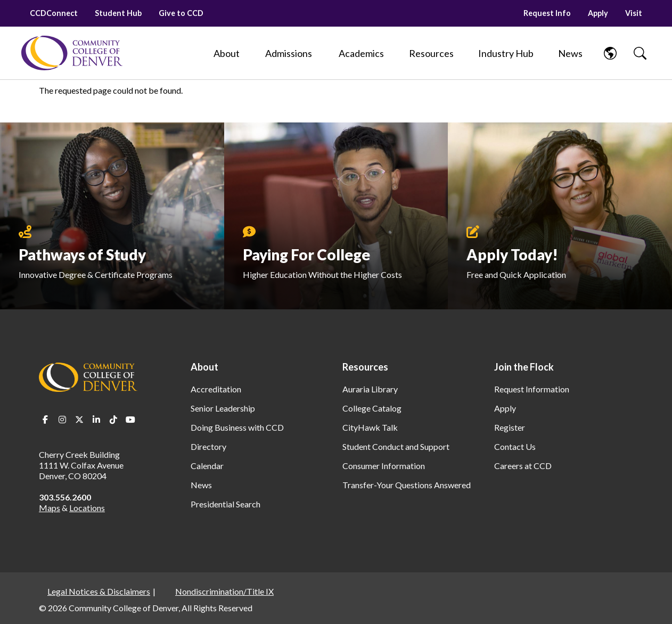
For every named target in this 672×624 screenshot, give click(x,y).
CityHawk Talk (370, 427)
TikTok (113, 420)
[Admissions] (289, 53)
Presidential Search (226, 504)
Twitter (79, 420)
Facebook (45, 420)
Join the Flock (524, 367)
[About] (226, 53)
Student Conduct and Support (396, 446)
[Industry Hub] (506, 53)
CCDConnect (54, 13)
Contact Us (515, 446)
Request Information (532, 389)
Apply (598, 13)
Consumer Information (384, 466)
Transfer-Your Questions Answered (407, 485)
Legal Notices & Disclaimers (99, 591)
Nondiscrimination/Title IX (224, 591)
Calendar (207, 466)
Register (510, 427)
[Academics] (361, 53)
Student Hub (118, 13)
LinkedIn (96, 420)
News (201, 485)
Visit (634, 13)
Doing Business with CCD (237, 427)
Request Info (547, 13)
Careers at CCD (523, 466)
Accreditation (216, 389)
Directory (208, 446)
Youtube (130, 420)
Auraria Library (370, 389)
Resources (365, 367)
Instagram (62, 420)
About (204, 367)
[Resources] (431, 53)
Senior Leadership (223, 408)
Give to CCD (181, 13)
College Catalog (372, 408)
